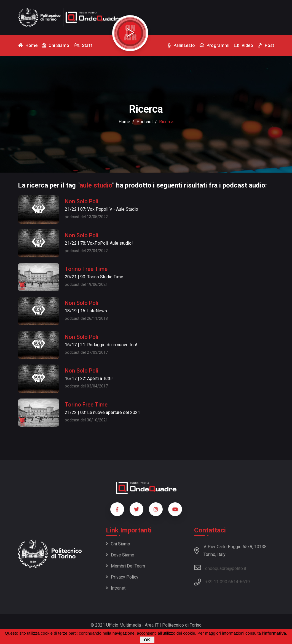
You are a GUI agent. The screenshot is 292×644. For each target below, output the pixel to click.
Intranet (116, 588)
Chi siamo (118, 544)
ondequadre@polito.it (220, 568)
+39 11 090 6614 (222, 582)
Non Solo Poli (82, 201)
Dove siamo (120, 555)
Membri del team (125, 566)
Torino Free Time (86, 269)
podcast (145, 122)
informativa (275, 633)
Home (124, 122)
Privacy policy (122, 577)
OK (147, 640)
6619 (245, 582)
